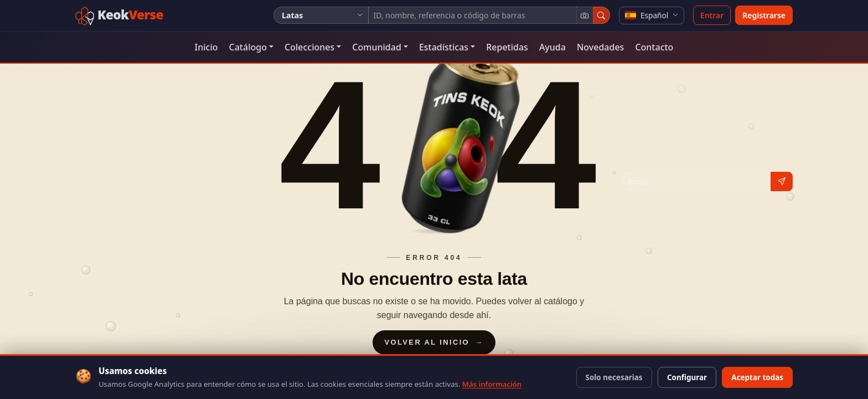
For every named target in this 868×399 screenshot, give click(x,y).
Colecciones (309, 47)
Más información (492, 384)
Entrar (712, 15)
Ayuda (552, 47)
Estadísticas (444, 47)
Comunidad (376, 47)
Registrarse (764, 15)
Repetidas (507, 47)
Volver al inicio (434, 342)
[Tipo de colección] (321, 15)
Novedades (600, 47)
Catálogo (248, 47)
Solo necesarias (614, 377)
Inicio (206, 47)
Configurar (687, 377)
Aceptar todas (757, 377)
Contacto (654, 47)
